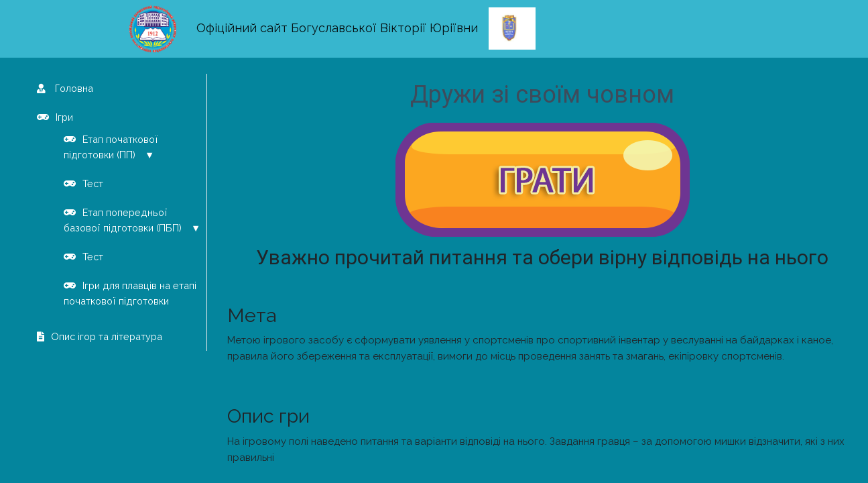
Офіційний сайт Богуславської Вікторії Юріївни (337, 28)
